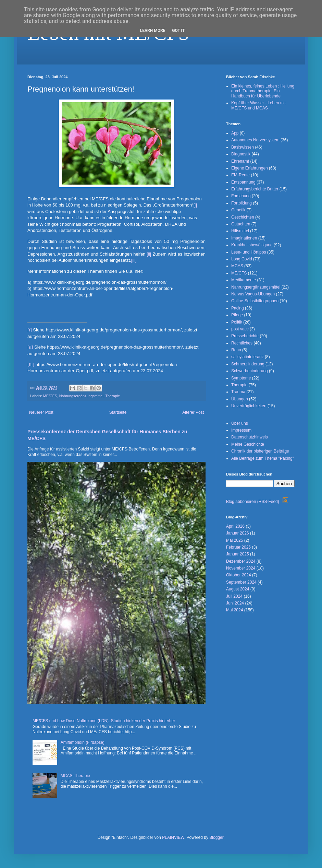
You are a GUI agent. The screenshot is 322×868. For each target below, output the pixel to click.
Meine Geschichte (248, 444)
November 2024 (241, 568)
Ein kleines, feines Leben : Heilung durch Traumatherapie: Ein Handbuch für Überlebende (263, 91)
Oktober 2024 (239, 575)
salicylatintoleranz (247, 357)
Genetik (238, 210)
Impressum (241, 430)
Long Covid (242, 259)
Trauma (238, 392)
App (235, 133)
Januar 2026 (238, 533)
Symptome (241, 378)
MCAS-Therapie (75, 776)
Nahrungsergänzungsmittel (81, 396)
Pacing (238, 308)
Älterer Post (193, 412)
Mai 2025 (234, 540)
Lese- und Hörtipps (249, 252)
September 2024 (241, 582)
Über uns (240, 423)
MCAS (237, 266)
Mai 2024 (234, 610)
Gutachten (241, 224)
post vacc (240, 329)
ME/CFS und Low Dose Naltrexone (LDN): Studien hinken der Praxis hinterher (104, 721)
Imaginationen (244, 238)
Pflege (237, 315)
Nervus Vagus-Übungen (253, 294)
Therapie (113, 396)
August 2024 (238, 589)
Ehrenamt (240, 161)
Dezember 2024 (241, 561)
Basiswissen (243, 147)
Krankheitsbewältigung (252, 245)
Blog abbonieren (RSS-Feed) (257, 502)
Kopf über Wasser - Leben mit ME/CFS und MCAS (258, 105)
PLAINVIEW (173, 837)
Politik (237, 322)
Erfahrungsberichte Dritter (255, 189)
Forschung (241, 196)
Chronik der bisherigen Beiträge (260, 451)
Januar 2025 (238, 554)
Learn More (153, 31)
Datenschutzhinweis (250, 437)
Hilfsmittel (240, 231)
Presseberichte (245, 336)
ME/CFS (50, 396)
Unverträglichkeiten (249, 406)
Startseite (118, 412)
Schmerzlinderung (248, 364)
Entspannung (243, 182)
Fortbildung (241, 203)
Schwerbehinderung (250, 371)
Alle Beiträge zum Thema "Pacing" (263, 458)
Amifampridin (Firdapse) (83, 742)
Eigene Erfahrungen (250, 168)
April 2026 (235, 526)
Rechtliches (242, 343)
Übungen (240, 399)
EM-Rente (240, 175)
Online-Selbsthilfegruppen (255, 301)
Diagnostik (241, 154)
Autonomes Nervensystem (255, 140)
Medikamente (244, 280)
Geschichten (243, 217)
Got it (178, 31)
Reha (236, 350)
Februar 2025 (238, 547)
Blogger (216, 837)
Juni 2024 (235, 603)
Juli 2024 (234, 596)
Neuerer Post (41, 412)
